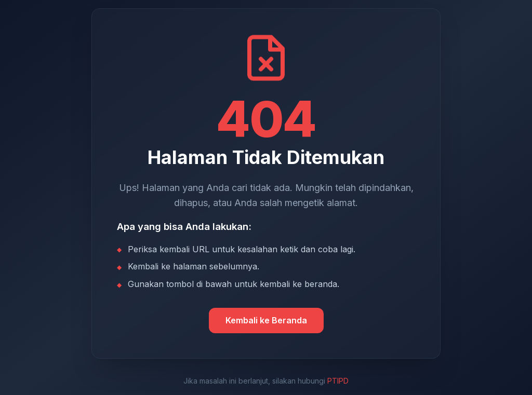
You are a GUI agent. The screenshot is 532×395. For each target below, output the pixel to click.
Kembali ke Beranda (266, 320)
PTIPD (338, 381)
